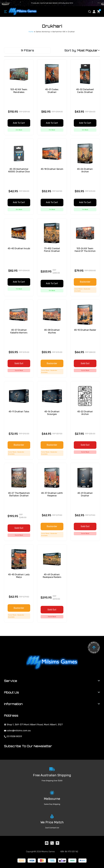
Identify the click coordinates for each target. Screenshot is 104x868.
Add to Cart (19, 123)
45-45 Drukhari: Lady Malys (19, 576)
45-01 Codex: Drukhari (52, 91)
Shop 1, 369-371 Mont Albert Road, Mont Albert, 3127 (33, 724)
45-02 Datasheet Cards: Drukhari (85, 91)
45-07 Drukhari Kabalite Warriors (19, 331)
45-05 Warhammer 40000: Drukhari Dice (19, 170)
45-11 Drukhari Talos (19, 412)
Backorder (85, 282)
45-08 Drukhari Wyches (52, 331)
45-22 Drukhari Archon (85, 413)
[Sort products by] (88, 50)
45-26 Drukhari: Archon (85, 170)
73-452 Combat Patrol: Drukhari (52, 250)
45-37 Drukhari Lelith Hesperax (52, 494)
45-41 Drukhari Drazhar (85, 494)
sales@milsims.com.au (17, 730)
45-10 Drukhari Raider (85, 330)
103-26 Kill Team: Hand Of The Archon (85, 250)
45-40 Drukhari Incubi (19, 248)
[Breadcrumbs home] (31, 32)
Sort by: (70, 50)
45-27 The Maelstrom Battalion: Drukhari (19, 494)
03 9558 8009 (13, 736)
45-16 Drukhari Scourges (52, 413)
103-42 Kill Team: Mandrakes (19, 91)
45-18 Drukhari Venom (52, 169)
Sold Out (19, 363)
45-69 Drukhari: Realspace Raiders (52, 576)
